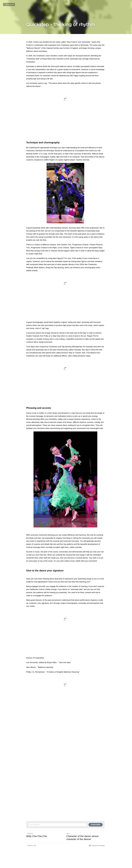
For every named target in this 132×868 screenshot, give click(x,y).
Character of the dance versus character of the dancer (83, 838)
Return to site (9, 5)
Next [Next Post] (69, 834)
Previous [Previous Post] (30, 834)
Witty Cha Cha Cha (37, 837)
